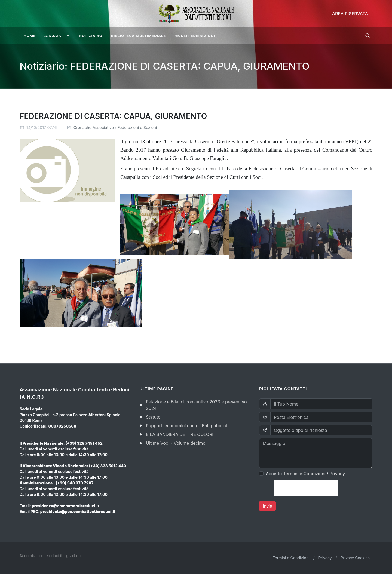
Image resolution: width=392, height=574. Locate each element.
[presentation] (306, 488)
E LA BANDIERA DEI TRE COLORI (180, 434)
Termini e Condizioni (304, 474)
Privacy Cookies (355, 558)
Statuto (153, 417)
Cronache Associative (94, 128)
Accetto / (305, 474)
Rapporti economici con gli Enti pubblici (186, 426)
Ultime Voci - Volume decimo (176, 443)
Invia (267, 506)
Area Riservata (350, 14)
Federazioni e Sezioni (137, 128)
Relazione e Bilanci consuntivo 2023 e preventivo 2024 (196, 405)
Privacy (337, 474)
